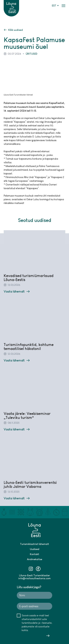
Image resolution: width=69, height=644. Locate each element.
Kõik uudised (13, 30)
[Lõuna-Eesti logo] (11, 5)
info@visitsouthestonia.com (34, 578)
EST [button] (56, 6)
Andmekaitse (35, 559)
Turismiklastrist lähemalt (34, 544)
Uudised (35, 549)
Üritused (32, 54)
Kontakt (34, 554)
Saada (48, 636)
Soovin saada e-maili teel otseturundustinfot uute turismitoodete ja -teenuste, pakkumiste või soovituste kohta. (37, 623)
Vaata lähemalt (17, 291)
